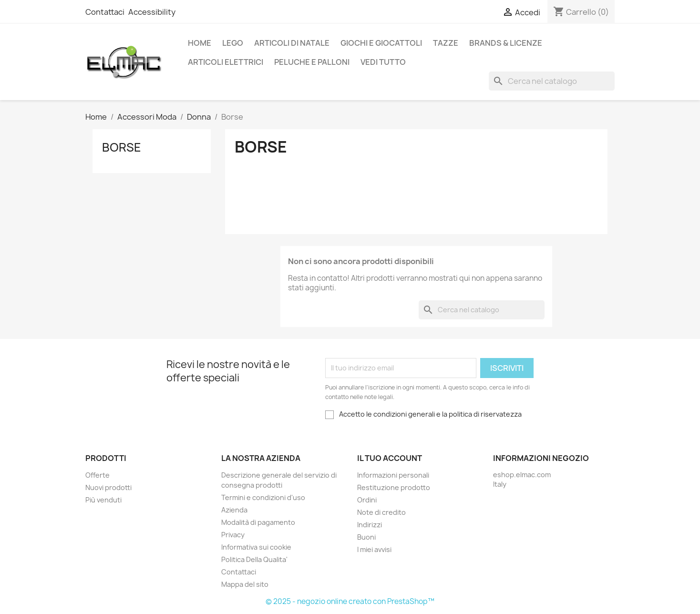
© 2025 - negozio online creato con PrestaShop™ (350, 601)
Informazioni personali (393, 475)
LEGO (233, 43)
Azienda (234, 510)
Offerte (98, 475)
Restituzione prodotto (394, 487)
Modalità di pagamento (258, 522)
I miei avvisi (374, 549)
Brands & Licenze (506, 43)
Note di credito (381, 512)
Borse (122, 147)
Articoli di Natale (292, 43)
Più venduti (103, 500)
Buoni (366, 537)
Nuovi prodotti (108, 487)
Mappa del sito (245, 584)
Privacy (233, 535)
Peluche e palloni (312, 62)
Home (200, 43)
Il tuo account (390, 458)
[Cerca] (552, 81)
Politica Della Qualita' (254, 559)
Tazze (446, 43)
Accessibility (152, 12)
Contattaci (105, 12)
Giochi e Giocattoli (381, 43)
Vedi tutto (383, 62)
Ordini (367, 500)
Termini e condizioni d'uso (263, 497)
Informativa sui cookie (256, 547)
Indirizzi (370, 525)
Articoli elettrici (226, 62)
